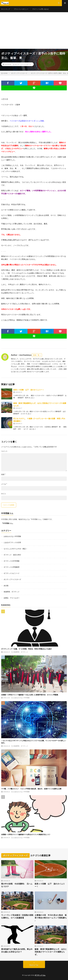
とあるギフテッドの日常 (12, 542)
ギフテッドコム (40, 975)
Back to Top (34, 965)
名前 (3, 474)
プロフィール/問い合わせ (40, 9)
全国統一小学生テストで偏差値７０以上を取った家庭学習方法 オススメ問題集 (30, 695)
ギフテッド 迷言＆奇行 (12, 555)
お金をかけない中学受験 (12, 536)
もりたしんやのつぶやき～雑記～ (16, 549)
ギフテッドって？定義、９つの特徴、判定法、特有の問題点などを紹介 (27, 649)
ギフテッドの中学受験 (12, 561)
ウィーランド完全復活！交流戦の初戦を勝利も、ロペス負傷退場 (17, 916)
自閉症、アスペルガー (12, 598)
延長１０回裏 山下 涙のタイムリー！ (29, 390)
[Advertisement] (34, 30)
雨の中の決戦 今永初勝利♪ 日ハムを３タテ (17, 885)
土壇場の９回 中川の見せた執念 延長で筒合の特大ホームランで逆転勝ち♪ (51, 918)
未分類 (6, 586)
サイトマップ (6, 9)
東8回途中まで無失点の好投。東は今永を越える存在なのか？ (17, 950)
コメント (4, 451)
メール (4, 484)
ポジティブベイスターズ (23, 64)
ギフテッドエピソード (12, 573)
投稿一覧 (36, 355)
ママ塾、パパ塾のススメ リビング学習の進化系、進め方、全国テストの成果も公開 (31, 789)
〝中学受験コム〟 (8, 523)
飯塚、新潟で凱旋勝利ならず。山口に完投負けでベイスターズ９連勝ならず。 (51, 952)
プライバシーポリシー (21, 9)
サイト (4, 494)
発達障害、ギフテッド (12, 592)
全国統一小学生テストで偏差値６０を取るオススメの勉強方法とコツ (26, 834)
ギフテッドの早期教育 (12, 567)
